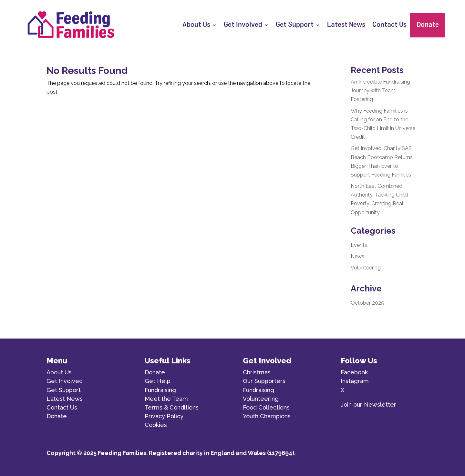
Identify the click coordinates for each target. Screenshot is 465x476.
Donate (428, 25)
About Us (196, 25)
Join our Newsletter (368, 405)
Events (359, 245)
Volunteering (366, 268)
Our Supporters (264, 381)
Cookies (156, 425)
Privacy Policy (164, 416)
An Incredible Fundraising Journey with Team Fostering (380, 91)
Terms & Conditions (172, 407)
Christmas (257, 372)
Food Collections (266, 407)
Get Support (295, 25)
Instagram (355, 381)
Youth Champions (267, 416)
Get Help (158, 381)
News (357, 256)
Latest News (346, 25)
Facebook (354, 372)
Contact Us (389, 25)
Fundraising (160, 390)
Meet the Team (166, 399)
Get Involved (243, 25)
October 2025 (367, 303)
